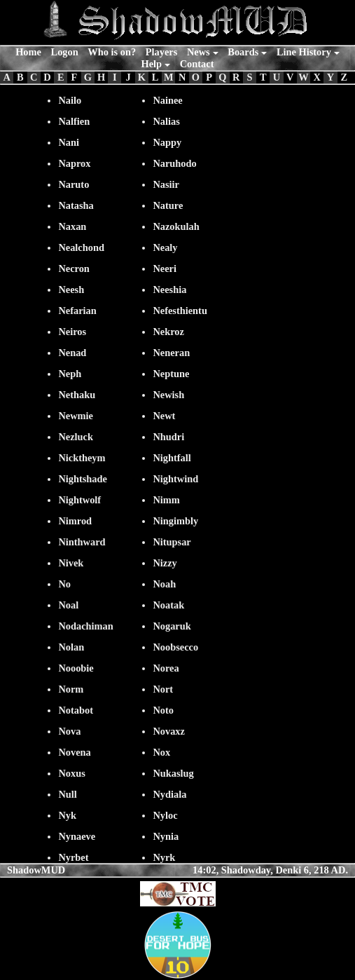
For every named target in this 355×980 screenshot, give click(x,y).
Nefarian (77, 311)
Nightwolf (79, 500)
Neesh (71, 290)
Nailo (70, 100)
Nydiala (169, 794)
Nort (163, 689)
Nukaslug (173, 773)
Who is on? (112, 52)
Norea (166, 668)
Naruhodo (174, 163)
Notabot (76, 710)
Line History (304, 52)
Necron (74, 268)
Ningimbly (175, 521)
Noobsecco (175, 647)
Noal (68, 605)
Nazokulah (176, 226)
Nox (161, 752)
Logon (65, 52)
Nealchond (81, 247)
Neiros (72, 332)
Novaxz (169, 731)
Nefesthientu (180, 311)
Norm (71, 689)
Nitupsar (172, 542)
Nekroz (168, 332)
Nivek (71, 563)
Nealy (165, 247)
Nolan (71, 647)
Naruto (74, 184)
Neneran (171, 353)
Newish (168, 395)
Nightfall (172, 458)
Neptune (171, 374)
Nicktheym (82, 458)
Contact (197, 64)
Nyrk (164, 857)
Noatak (168, 605)
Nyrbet (73, 857)
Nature (168, 205)
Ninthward (82, 542)
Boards (243, 52)
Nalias (166, 121)
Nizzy (165, 563)
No (64, 584)
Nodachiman (85, 626)
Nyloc (165, 815)
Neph (70, 374)
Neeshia (169, 290)
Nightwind (175, 479)
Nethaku (77, 395)
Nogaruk (172, 626)
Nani (69, 142)
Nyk (67, 815)
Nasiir (166, 184)
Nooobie (76, 668)
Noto (163, 710)
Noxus (71, 773)
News (199, 52)
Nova (69, 731)
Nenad (72, 353)
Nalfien (74, 121)
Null (67, 794)
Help (152, 64)
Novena (74, 752)
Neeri (165, 268)
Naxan (72, 226)
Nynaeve (77, 836)
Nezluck (76, 437)
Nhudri (168, 437)
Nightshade (83, 479)
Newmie (76, 416)
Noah (164, 584)
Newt (164, 416)
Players (162, 52)
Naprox (74, 163)
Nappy (167, 142)
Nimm (166, 500)
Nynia (166, 836)
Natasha (76, 205)
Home (28, 52)
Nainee (167, 100)
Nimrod (75, 521)
